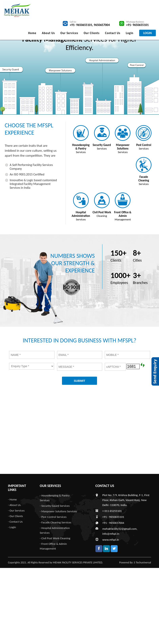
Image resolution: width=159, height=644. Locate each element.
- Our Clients (15, 516)
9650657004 (102, 25)
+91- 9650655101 (81, 25)
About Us (48, 33)
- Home (12, 499)
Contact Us (113, 33)
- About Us (14, 505)
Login (130, 33)
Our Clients (92, 33)
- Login (12, 527)
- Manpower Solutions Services (58, 511)
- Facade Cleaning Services (56, 522)
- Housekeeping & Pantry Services (55, 498)
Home (32, 33)
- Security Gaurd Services (55, 506)
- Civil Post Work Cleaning (55, 538)
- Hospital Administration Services (55, 530)
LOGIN (148, 33)
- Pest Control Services (53, 517)
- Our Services (16, 511)
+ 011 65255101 (112, 511)
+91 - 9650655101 (113, 517)
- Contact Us (15, 522)
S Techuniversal (142, 563)
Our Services (69, 33)
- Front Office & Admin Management (53, 546)
